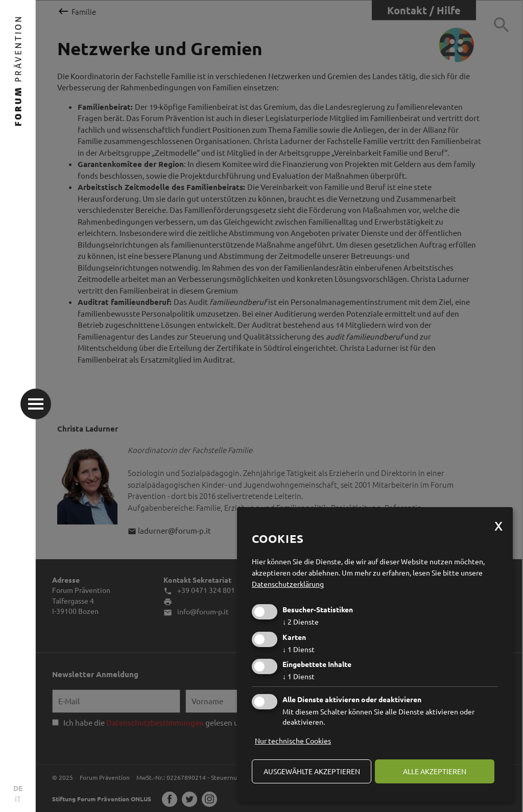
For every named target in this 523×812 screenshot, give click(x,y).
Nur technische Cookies (293, 741)
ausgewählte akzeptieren (312, 771)
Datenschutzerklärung (288, 584)
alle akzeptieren (435, 771)
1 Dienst (299, 649)
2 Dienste (301, 622)
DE (18, 788)
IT (18, 799)
